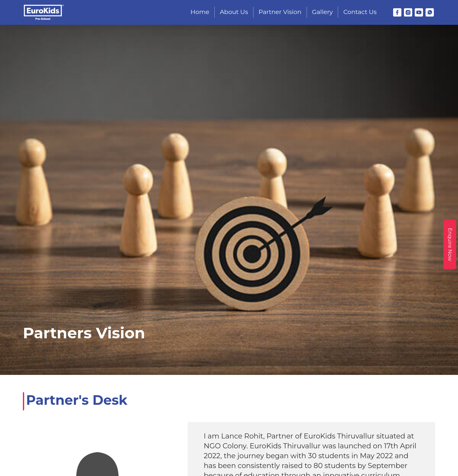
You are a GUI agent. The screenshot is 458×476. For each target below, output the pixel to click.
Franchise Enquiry (338, 399)
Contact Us (360, 12)
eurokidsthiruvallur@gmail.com (140, 421)
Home (200, 12)
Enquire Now (450, 244)
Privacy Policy (382, 428)
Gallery (323, 12)
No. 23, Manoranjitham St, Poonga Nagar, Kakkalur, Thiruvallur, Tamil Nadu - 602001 (139, 439)
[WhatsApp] (430, 12)
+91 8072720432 (120, 412)
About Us (234, 12)
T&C (352, 428)
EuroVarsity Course (407, 399)
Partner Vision (280, 12)
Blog (372, 399)
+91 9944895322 (163, 412)
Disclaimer (361, 437)
